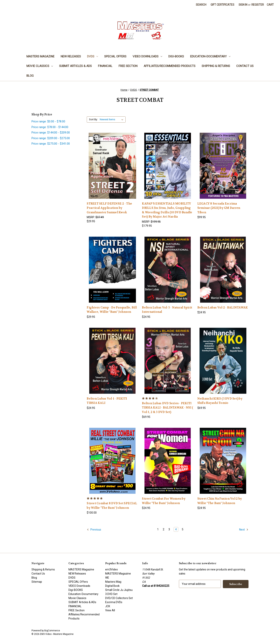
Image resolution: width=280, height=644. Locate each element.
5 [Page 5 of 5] (183, 529)
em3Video (112, 569)
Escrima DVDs (114, 602)
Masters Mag (113, 582)
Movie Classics (40, 66)
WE (107, 578)
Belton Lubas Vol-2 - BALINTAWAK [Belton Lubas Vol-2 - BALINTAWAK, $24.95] (223, 308)
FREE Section (128, 66)
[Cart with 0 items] (270, 5)
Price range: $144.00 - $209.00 (51, 133)
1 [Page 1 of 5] (158, 529)
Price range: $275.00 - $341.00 (51, 144)
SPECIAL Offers (115, 56)
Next (244, 530)
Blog (30, 76)
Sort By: (93, 119)
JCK (108, 606)
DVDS (93, 56)
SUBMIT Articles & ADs (75, 66)
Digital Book (112, 586)
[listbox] (112, 119)
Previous (94, 530)
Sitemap (37, 582)
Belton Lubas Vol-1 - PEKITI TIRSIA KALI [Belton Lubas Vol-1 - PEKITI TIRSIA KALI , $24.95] (107, 401)
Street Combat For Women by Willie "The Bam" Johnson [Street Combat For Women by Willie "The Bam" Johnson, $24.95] (164, 501)
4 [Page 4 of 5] (176, 529)
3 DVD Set (111, 594)
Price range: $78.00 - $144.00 (50, 127)
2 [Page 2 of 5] (164, 529)
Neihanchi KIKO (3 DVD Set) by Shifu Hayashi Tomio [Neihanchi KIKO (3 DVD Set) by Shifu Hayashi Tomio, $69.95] (220, 401)
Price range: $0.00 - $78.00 (48, 121)
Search (201, 5)
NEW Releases (71, 56)
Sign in (243, 5)
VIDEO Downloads (147, 56)
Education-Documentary (210, 56)
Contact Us (245, 66)
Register (258, 5)
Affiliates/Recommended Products (170, 66)
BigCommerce (52, 631)
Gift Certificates (222, 5)
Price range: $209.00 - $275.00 (51, 138)
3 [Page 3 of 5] (169, 529)
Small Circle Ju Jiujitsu (119, 590)
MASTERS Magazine (40, 56)
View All (110, 610)
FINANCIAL (105, 66)
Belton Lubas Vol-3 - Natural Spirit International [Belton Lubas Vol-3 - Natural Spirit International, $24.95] (167, 310)
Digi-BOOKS (176, 56)
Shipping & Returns (216, 66)
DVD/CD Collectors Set (119, 598)
